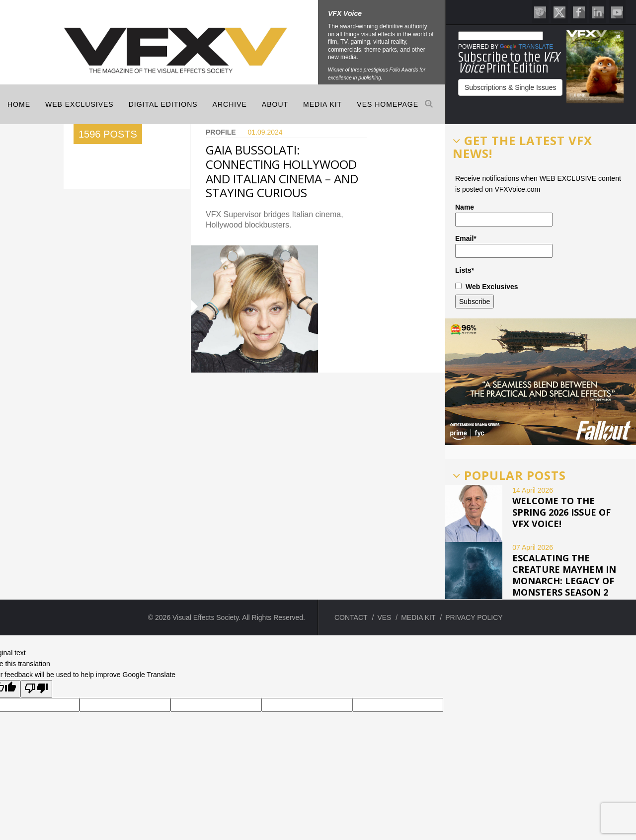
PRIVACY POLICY (474, 617)
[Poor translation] (36, 689)
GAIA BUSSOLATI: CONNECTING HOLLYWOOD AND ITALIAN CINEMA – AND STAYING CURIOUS (282, 171)
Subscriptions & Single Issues (510, 87)
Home (19, 104)
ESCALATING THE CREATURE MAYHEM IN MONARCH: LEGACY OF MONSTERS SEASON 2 (564, 575)
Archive (230, 104)
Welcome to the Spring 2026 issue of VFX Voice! (561, 512)
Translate (526, 47)
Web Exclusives (79, 104)
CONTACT (351, 617)
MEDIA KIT (322, 104)
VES (384, 617)
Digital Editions (163, 104)
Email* (504, 246)
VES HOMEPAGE (388, 104)
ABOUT (275, 104)
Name (504, 215)
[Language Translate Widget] (501, 36)
